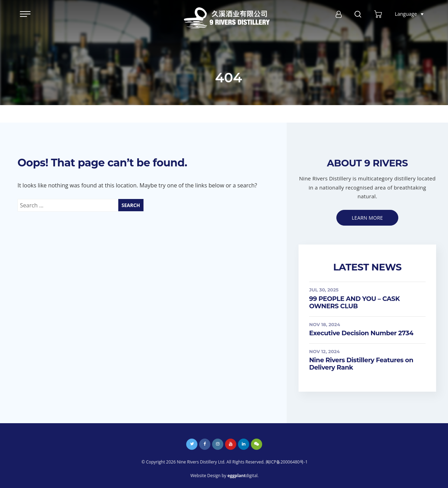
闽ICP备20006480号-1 (287, 462)
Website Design (205, 476)
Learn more (367, 218)
